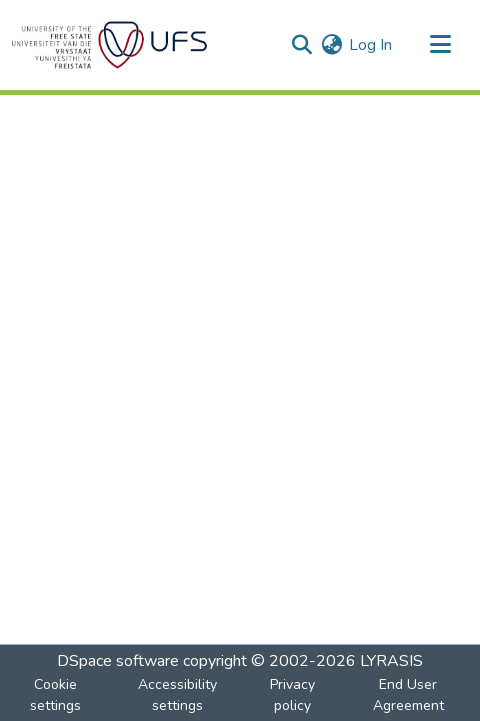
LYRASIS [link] (391, 661)
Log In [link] (370, 45)
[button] (109, 45)
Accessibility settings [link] (177, 695)
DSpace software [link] (118, 661)
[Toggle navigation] (440, 45)
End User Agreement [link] (408, 695)
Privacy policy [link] (292, 695)
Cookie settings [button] (55, 695)
